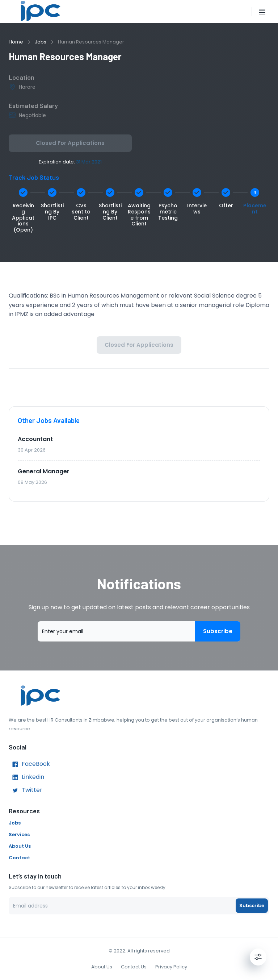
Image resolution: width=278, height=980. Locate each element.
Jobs (41, 42)
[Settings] (258, 957)
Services (19, 834)
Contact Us (134, 967)
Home (16, 42)
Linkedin (26, 777)
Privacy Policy (171, 967)
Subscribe (218, 631)
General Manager (44, 471)
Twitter (26, 790)
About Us (20, 846)
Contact (19, 858)
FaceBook (29, 764)
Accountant (35, 439)
